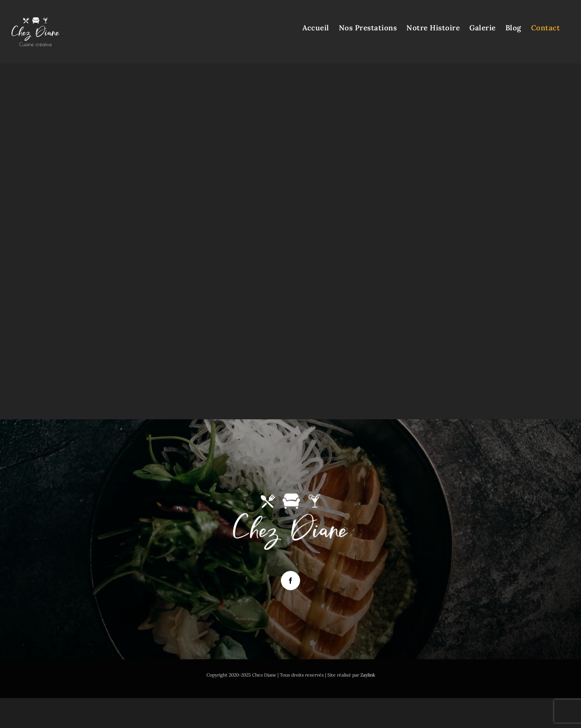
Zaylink (368, 675)
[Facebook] (290, 581)
